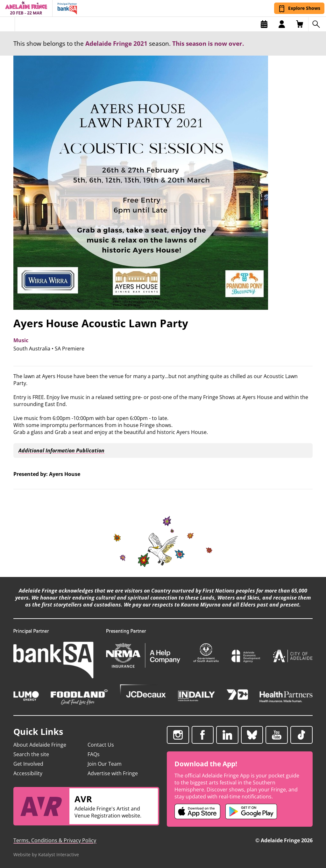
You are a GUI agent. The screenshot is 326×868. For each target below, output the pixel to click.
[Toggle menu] (7, 24)
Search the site (31, 754)
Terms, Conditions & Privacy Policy (55, 840)
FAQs (94, 754)
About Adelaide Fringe (40, 745)
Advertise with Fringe (113, 773)
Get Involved (28, 764)
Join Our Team (105, 764)
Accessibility (28, 773)
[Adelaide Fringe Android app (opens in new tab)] (251, 811)
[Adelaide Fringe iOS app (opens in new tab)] (197, 811)
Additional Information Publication (60, 451)
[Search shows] (317, 24)
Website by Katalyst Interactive (46, 854)
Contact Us (101, 745)
